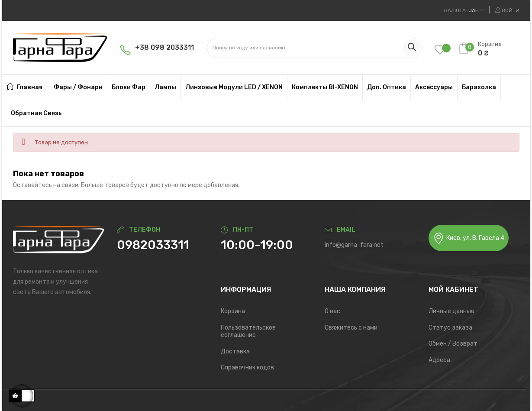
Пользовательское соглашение (248, 332)
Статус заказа (450, 328)
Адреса (439, 360)
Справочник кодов (247, 367)
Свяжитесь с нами (351, 328)
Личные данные (451, 311)
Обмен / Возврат (453, 344)
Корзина (233, 311)
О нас (332, 311)
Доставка (235, 351)
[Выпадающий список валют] (464, 10)
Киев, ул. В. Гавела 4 (469, 238)
